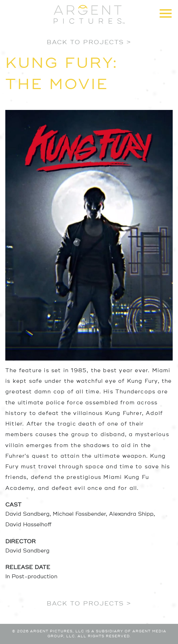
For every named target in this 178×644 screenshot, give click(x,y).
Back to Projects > (89, 42)
